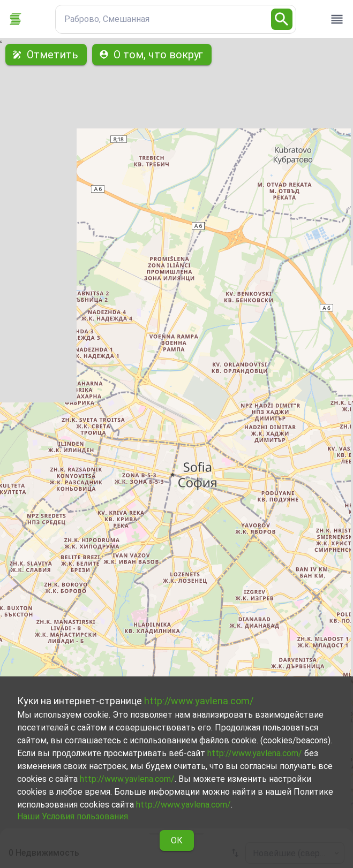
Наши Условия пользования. (73, 816)
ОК (177, 840)
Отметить (46, 55)
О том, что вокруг (152, 55)
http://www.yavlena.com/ (199, 701)
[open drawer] (337, 19)
